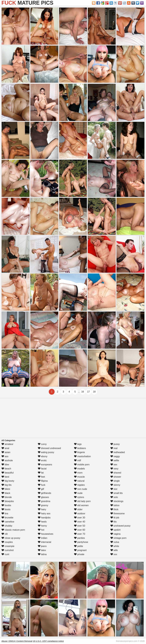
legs (78, 444)
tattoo (115, 505)
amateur (7, 444)
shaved (116, 473)
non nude (81, 489)
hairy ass (44, 513)
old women (81, 505)
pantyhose (81, 542)
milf (77, 460)
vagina (115, 534)
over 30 (80, 518)
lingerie (79, 452)
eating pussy (46, 452)
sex (114, 465)
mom (78, 473)
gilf (41, 489)
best (5, 477)
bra (5, 513)
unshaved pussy (120, 526)
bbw (5, 465)
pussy (115, 444)
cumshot (8, 550)
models (79, 469)
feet (41, 477)
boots (6, 509)
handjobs (44, 518)
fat (41, 473)
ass (5, 456)
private (79, 554)
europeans (45, 465)
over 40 (80, 522)
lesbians (80, 448)
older (78, 509)
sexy (114, 469)
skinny (115, 485)
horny (42, 526)
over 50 (80, 526)
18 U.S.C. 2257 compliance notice (48, 641)
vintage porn (118, 538)
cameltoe (8, 522)
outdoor (80, 513)
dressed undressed (49, 448)
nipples (79, 485)
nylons (79, 497)
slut (114, 489)
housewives (46, 534)
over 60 (80, 530)
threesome (118, 513)
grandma (44, 501)
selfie (115, 460)
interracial (45, 542)
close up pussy (11, 538)
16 (83, 392)
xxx (114, 554)
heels (42, 522)
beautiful (8, 473)
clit (5, 534)
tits (114, 522)
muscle (79, 477)
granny (43, 505)
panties (79, 538)
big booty (8, 481)
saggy (115, 456)
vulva (115, 542)
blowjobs (8, 501)
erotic (42, 460)
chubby (7, 526)
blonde (7, 497)
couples (7, 542)
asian (6, 452)
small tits (117, 493)
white (115, 546)
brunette (7, 518)
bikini (6, 489)
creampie (8, 546)
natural (79, 481)
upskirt (115, 530)
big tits (6, 485)
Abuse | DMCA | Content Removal (17, 641)
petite (79, 546)
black (6, 493)
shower (116, 477)
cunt (5, 554)
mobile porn (82, 465)
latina (42, 554)
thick (114, 509)
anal (5, 448)
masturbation (82, 456)
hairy (42, 509)
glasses (43, 497)
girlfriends (45, 493)
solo (114, 497)
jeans (42, 546)
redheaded (118, 452)
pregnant (80, 550)
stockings (117, 501)
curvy (42, 444)
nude (78, 493)
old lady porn (82, 501)
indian (43, 538)
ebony (43, 456)
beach (6, 469)
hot (41, 530)
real (114, 448)
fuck (42, 485)
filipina (43, 481)
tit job (115, 518)
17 (88, 392)
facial (42, 469)
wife (114, 550)
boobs (6, 505)
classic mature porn (13, 530)
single (115, 481)
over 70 (80, 534)
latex (42, 550)
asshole (7, 460)
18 (94, 392)
